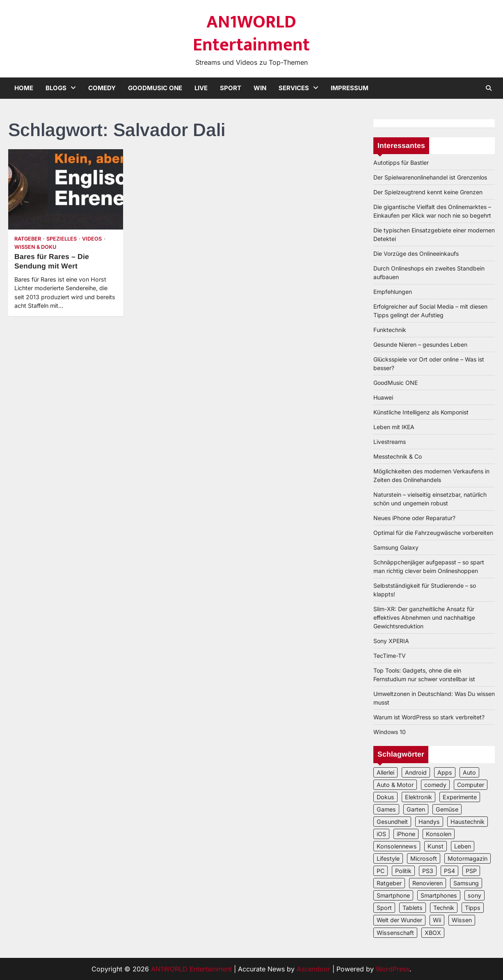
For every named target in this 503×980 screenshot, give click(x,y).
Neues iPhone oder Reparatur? (414, 518)
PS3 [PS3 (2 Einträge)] (428, 871)
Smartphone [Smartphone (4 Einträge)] (393, 895)
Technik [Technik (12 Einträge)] (444, 908)
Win (260, 88)
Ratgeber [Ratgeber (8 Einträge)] (389, 883)
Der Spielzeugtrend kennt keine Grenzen (428, 192)
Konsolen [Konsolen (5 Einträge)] (439, 834)
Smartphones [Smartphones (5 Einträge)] (439, 895)
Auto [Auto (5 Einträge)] (469, 772)
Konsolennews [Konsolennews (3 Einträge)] (397, 846)
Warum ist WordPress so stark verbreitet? (429, 717)
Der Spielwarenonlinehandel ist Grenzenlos (430, 177)
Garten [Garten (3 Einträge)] (416, 809)
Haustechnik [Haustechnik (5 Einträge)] (468, 822)
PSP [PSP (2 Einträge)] (471, 871)
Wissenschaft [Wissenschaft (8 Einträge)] (395, 933)
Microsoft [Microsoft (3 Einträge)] (424, 858)
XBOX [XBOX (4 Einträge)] (433, 933)
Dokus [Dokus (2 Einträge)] (385, 797)
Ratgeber (28, 239)
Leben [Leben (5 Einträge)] (463, 846)
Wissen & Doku (35, 247)
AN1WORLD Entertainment (251, 33)
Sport (231, 88)
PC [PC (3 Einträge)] (381, 871)
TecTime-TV (390, 656)
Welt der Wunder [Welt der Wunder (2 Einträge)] (399, 920)
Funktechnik (390, 330)
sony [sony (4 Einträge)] (474, 895)
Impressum (350, 88)
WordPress (393, 969)
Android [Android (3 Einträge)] (416, 772)
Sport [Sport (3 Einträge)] (384, 908)
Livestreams (390, 442)
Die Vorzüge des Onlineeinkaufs (416, 254)
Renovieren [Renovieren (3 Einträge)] (428, 883)
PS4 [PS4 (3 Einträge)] (449, 871)
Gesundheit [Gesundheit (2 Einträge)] (392, 822)
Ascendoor (313, 969)
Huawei (383, 397)
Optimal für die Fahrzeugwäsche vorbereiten (433, 533)
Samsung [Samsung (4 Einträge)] (466, 883)
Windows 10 (390, 732)
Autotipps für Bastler (401, 163)
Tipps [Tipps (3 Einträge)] (473, 908)
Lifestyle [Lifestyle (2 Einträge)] (388, 858)
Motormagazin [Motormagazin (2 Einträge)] (468, 858)
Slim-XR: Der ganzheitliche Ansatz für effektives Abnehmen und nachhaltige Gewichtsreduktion (424, 617)
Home (24, 88)
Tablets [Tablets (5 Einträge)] (413, 908)
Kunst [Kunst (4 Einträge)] (436, 846)
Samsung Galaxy (396, 547)
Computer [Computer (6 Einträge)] (471, 785)
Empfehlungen (393, 292)
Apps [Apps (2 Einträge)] (445, 772)
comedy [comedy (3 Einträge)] (435, 785)
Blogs (56, 88)
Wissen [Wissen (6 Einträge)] (462, 920)
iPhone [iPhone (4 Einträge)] (406, 834)
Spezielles (62, 239)
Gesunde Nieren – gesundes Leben (420, 344)
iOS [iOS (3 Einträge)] (381, 834)
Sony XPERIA (391, 641)
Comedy (102, 88)
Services (294, 88)
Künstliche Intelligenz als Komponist (421, 412)
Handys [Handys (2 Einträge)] (429, 822)
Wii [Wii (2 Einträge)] (437, 920)
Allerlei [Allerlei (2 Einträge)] (385, 772)
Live (201, 88)
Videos (92, 239)
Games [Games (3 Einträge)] (386, 809)
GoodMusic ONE (155, 88)
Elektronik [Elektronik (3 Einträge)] (418, 797)
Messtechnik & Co (398, 456)
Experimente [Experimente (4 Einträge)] (460, 797)
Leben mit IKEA (394, 427)
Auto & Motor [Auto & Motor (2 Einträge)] (395, 785)
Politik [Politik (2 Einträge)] (403, 871)
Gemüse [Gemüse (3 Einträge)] (447, 809)
